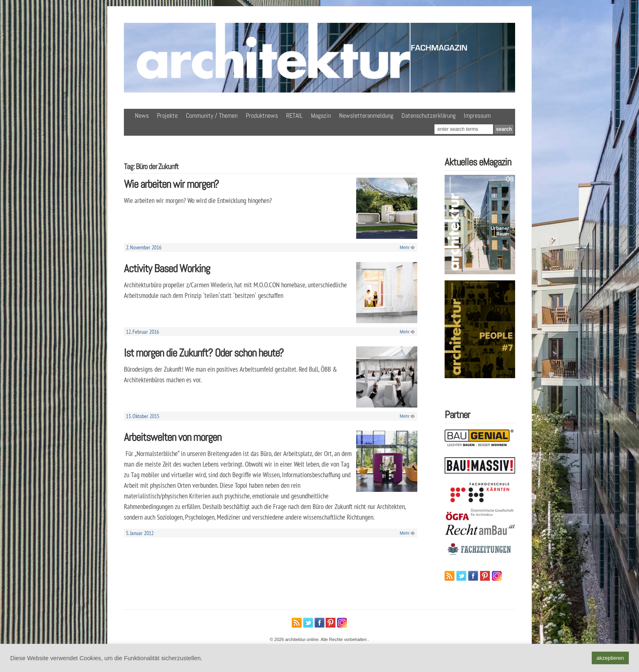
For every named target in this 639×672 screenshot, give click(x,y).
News (142, 116)
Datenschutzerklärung (429, 116)
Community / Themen (212, 116)
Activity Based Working (167, 268)
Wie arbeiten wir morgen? (171, 184)
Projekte (167, 116)
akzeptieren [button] (610, 658)
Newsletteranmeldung (366, 116)
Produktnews (262, 116)
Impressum (477, 116)
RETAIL (294, 116)
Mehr (405, 247)
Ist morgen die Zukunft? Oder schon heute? (204, 353)
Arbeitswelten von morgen (173, 437)
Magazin (321, 116)
